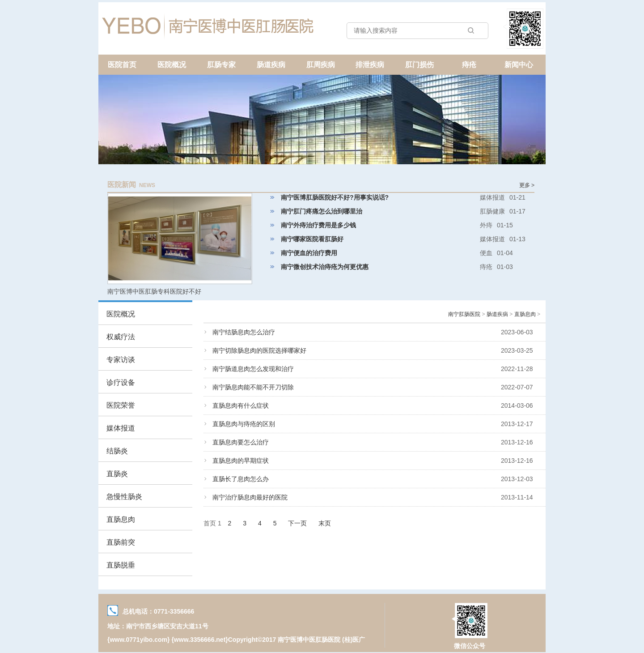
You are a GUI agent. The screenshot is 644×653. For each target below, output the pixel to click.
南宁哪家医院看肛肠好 (312, 239)
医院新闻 (122, 185)
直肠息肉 (121, 519)
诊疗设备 (121, 382)
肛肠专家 (221, 65)
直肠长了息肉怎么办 (241, 479)
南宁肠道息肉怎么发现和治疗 (253, 369)
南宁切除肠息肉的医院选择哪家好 (259, 350)
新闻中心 (519, 65)
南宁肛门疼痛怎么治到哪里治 (322, 211)
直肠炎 (117, 474)
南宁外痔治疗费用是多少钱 (318, 225)
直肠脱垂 (121, 565)
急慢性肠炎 (124, 497)
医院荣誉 (121, 405)
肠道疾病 (271, 65)
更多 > (527, 185)
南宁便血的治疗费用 (309, 253)
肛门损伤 (419, 65)
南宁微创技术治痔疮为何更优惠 (325, 267)
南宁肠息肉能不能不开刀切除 (253, 387)
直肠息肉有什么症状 (241, 405)
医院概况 (172, 65)
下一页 (297, 523)
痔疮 (469, 65)
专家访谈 (121, 360)
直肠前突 (121, 542)
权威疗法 (121, 337)
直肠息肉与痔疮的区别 (244, 424)
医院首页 (122, 65)
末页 (325, 523)
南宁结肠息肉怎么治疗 (244, 332)
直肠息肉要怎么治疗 (241, 442)
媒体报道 (121, 428)
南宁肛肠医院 (464, 314)
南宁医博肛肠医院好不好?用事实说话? (335, 197)
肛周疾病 (321, 65)
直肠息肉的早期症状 (241, 461)
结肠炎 (117, 451)
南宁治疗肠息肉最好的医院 (250, 497)
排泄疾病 (370, 65)
